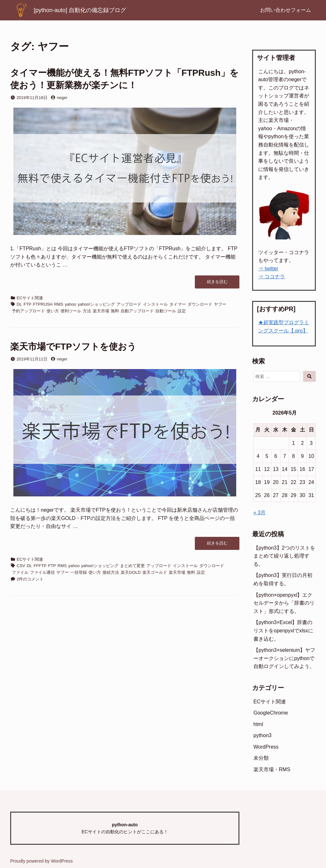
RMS (59, 304)
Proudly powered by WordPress (42, 861)
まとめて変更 (132, 566)
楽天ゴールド (155, 572)
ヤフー (220, 304)
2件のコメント (30, 579)
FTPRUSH (43, 304)
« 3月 (259, 512)
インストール (155, 304)
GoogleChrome (271, 713)
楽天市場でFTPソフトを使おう (73, 347)
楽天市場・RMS (272, 769)
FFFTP (40, 566)
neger (62, 98)
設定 (182, 311)
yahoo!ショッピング (96, 304)
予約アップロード (28, 311)
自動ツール (166, 311)
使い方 (53, 311)
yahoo (71, 304)
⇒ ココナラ (272, 277)
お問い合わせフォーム (286, 10)
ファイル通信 (42, 572)
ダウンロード (200, 304)
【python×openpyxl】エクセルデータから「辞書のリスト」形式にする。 (284, 603)
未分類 (261, 758)
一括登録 (79, 572)
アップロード (129, 304)
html (258, 724)
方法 (87, 311)
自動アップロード (137, 311)
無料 (115, 311)
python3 (262, 735)
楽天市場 (101, 311)
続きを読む (220, 284)
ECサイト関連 (30, 298)
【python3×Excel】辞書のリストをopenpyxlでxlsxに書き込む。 (283, 630)
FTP (28, 304)
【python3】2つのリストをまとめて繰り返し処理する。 (284, 556)
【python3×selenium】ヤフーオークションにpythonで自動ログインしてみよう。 (284, 658)
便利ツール (71, 311)
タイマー (178, 304)
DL (19, 304)
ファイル (20, 572)
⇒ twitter (268, 269)
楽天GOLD (131, 572)
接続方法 (111, 572)
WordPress (266, 747)
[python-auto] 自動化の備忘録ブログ (80, 10)
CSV (21, 566)
